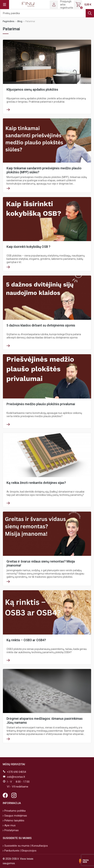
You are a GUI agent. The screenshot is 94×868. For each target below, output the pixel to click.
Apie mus (10, 825)
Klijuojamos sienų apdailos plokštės (32, 89)
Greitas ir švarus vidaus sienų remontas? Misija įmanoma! (41, 563)
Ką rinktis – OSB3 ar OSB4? (26, 640)
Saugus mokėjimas (15, 816)
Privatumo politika (15, 811)
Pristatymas (11, 830)
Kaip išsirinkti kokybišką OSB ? (28, 247)
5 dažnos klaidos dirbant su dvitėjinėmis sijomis (41, 325)
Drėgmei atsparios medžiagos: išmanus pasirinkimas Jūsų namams (45, 721)
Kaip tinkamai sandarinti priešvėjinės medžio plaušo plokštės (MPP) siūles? (44, 170)
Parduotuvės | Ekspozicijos (20, 851)
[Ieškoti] (47, 13)
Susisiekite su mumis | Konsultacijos (26, 846)
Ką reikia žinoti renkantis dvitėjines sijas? (36, 483)
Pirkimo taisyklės (14, 821)
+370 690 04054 (16, 772)
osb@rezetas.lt (16, 777)
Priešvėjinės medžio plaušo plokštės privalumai (41, 404)
